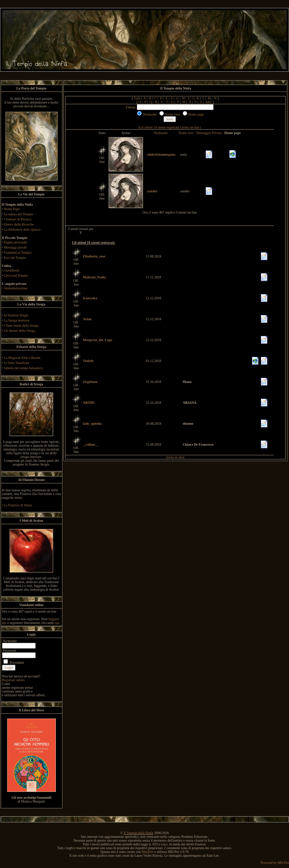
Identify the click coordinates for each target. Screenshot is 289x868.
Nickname (161, 133)
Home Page (12, 209)
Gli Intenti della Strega (19, 331)
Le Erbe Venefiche (16, 363)
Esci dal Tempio (15, 258)
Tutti (137, 98)
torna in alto (175, 457)
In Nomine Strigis (16, 315)
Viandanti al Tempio (18, 252)
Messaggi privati (15, 247)
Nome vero (186, 133)
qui (57, 623)
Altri (209, 102)
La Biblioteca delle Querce (22, 230)
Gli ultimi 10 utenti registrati (159, 127)
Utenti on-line (190, 127)
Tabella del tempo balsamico (23, 368)
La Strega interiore (17, 320)
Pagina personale (15, 242)
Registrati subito (13, 680)
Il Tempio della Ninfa (139, 833)
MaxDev (148, 852)
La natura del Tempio (18, 214)
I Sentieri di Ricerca (17, 219)
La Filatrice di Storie (18, 505)
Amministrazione (15, 288)
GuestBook (11, 270)
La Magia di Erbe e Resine (22, 358)
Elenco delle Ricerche (19, 224)
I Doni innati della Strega (21, 325)
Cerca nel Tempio (16, 275)
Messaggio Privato (209, 133)
